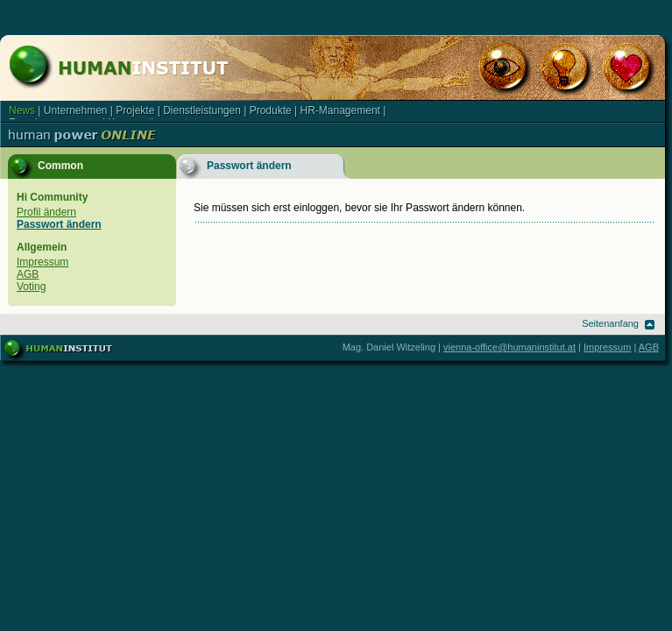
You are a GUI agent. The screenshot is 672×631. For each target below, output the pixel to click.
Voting (31, 287)
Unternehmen (76, 110)
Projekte (135, 110)
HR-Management (340, 110)
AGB (28, 274)
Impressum (42, 262)
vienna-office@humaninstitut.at (509, 347)
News (22, 110)
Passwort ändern (59, 224)
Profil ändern (46, 212)
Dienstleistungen (202, 110)
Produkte (271, 110)
